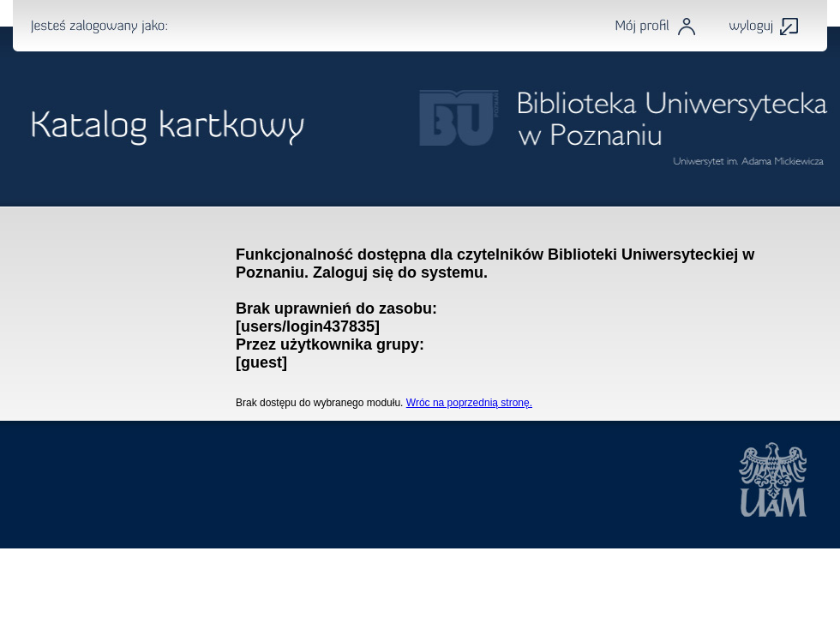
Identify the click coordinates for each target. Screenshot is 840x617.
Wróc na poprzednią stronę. (469, 403)
